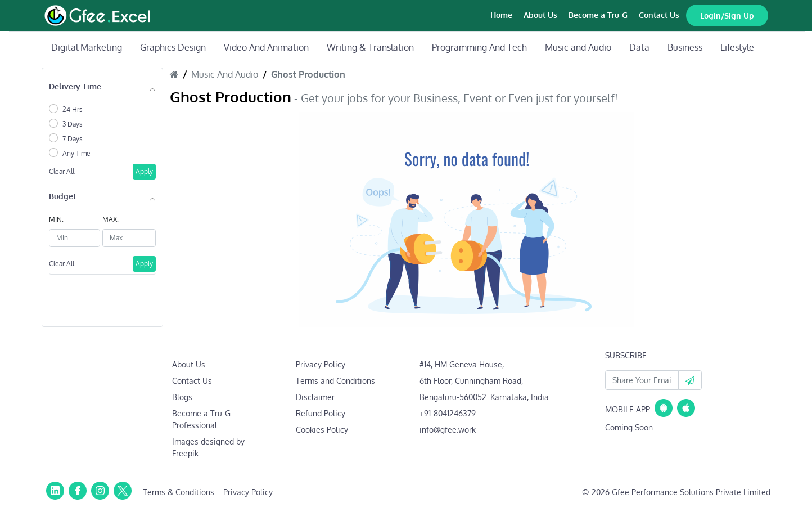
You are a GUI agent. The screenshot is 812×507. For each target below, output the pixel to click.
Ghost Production (308, 74)
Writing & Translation (370, 47)
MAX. (110, 219)
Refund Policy (321, 413)
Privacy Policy (321, 364)
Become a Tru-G (598, 15)
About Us (540, 15)
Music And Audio (225, 74)
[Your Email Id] (642, 380)
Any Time (76, 153)
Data (639, 47)
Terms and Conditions (335, 381)
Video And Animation (266, 47)
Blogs (182, 397)
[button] (690, 380)
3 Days (73, 124)
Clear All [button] (62, 171)
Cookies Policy (322, 430)
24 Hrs (73, 109)
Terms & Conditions (179, 492)
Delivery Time (75, 86)
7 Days (73, 139)
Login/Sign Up (727, 15)
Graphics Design (173, 47)
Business (685, 47)
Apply (144, 171)
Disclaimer (315, 397)
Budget (62, 196)
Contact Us (659, 15)
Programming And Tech (479, 47)
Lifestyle (737, 47)
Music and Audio (578, 47)
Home (501, 15)
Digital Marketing (87, 47)
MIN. (56, 219)
